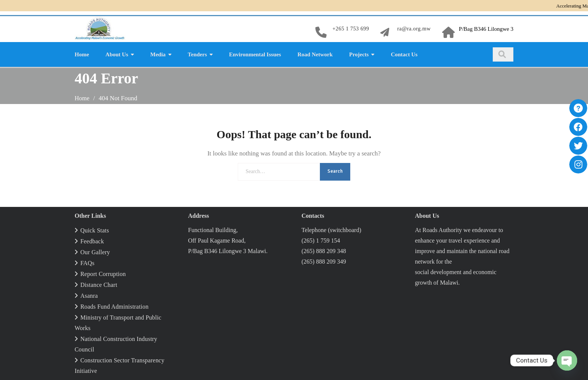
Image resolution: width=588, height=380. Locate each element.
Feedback (92, 240)
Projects (359, 53)
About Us (117, 53)
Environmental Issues (255, 53)
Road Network (315, 53)
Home (82, 53)
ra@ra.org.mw (413, 29)
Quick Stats (94, 229)
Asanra (89, 294)
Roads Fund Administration (114, 305)
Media (158, 53)
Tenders (197, 53)
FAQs (87, 262)
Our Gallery (95, 251)
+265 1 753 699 (349, 29)
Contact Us (404, 53)
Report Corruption (103, 272)
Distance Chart (99, 283)
